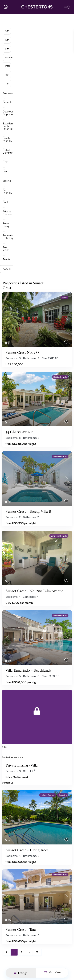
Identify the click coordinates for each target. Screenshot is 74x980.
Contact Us (8, 783)
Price (8, 66)
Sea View (6, 249)
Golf (5, 162)
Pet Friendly (7, 191)
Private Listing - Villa (22, 765)
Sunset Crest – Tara (21, 929)
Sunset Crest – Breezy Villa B (28, 511)
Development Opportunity (11, 113)
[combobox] (7, 31)
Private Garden (7, 213)
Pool (5, 202)
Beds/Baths (8, 57)
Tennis (6, 259)
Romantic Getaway (8, 237)
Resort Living (7, 225)
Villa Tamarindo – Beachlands (28, 670)
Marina (7, 181)
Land (6, 171)
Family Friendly (7, 139)
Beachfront (9, 102)
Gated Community (9, 151)
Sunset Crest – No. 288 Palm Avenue (34, 591)
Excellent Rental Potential (8, 126)
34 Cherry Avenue (20, 432)
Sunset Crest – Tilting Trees (27, 850)
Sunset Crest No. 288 (22, 352)
